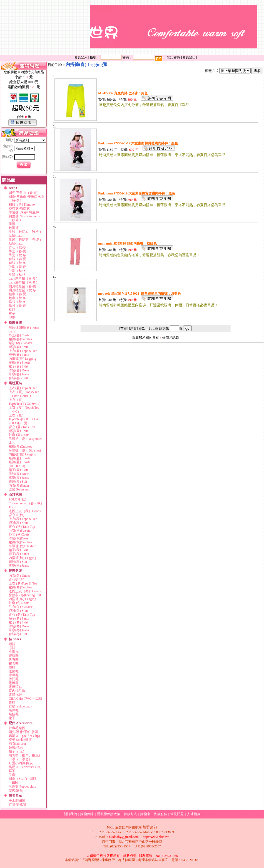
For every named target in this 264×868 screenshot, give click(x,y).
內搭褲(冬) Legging (22, 599)
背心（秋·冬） (19, 247)
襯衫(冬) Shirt (18, 611)
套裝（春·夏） (19, 259)
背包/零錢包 (17, 804)
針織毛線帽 (17, 728)
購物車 (145, 814)
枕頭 (12, 310)
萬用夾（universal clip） (26, 767)
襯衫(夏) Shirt (18, 431)
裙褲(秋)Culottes (20, 542)
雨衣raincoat (17, 744)
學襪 (12, 224)
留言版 (222, 3)
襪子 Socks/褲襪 (20, 740)
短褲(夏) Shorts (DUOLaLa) (19, 464)
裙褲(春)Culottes (20, 339)
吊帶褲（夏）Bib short (25, 450)
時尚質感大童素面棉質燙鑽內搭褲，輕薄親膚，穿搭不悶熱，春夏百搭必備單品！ (164, 155)
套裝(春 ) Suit (18, 378)
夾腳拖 (14, 652)
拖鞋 (12, 667)
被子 (12, 314)
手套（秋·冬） (19, 255)
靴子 (12, 718)
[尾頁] (133, 329)
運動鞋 (14, 671)
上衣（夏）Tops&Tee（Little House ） (24, 394)
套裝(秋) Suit (18, 562)
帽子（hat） (17, 751)
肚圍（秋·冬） (19, 271)
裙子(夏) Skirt (18, 470)
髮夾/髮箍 (16, 790)
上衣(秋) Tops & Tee (23, 519)
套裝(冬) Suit (18, 634)
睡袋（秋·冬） (19, 302)
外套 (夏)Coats (19, 435)
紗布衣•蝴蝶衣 (19, 208)
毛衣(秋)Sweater (20, 531)
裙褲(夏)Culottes (20, 447)
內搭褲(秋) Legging (22, 558)
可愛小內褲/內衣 (21, 763)
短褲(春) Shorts (19, 363)
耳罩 (12, 771)
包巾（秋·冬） (19, 298)
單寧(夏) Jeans (19, 478)
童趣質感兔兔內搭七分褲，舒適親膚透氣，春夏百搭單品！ (146, 105)
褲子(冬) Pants (19, 618)
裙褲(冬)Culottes (20, 587)
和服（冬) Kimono (22, 204)
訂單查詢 (174, 3)
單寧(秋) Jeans (19, 566)
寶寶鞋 (14, 656)
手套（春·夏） (19, 251)
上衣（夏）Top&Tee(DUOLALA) (24, 417)
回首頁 (161, 51)
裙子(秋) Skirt (18, 550)
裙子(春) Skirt (18, 366)
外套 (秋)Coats (19, 534)
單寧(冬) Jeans (19, 630)
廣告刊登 (237, 3)
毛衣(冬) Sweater (21, 607)
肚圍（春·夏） (19, 267)
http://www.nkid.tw (156, 837)
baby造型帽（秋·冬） (24, 282)
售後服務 (207, 3)
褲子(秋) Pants (19, 554)
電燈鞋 (14, 683)
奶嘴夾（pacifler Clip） (25, 736)
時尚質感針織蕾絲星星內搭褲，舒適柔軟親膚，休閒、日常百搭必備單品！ (159, 305)
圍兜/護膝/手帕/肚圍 (23, 732)
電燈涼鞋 (15, 687)
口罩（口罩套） (20, 759)
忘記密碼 (173, 57)
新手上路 (176, 51)
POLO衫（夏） (20, 423)
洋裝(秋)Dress (18, 538)
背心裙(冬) (16, 580)
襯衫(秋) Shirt (18, 523)
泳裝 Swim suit (19, 489)
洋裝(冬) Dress (19, 626)
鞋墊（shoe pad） (21, 706)
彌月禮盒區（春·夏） (24, 286)
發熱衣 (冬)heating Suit (25, 595)
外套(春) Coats (19, 335)
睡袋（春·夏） (19, 306)
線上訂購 (210, 51)
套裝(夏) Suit (18, 482)
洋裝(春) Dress (19, 370)
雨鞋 (12, 644)
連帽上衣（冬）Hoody (25, 591)
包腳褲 (14, 228)
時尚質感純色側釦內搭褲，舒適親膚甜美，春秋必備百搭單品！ (150, 255)
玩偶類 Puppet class (22, 786)
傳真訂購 (226, 51)
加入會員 (134, 3)
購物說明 (193, 51)
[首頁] (124, 329)
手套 (12, 775)
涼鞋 (12, 648)
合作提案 (254, 3)
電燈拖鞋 (15, 695)
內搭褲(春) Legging (22, 359)
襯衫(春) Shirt (18, 347)
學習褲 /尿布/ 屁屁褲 (24, 212)
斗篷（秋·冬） (19, 275)
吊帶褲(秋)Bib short (23, 546)
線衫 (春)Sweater (21, 343)
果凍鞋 (14, 710)
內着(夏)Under (19, 485)
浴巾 (12, 317)
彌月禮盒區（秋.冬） (24, 290)
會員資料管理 (154, 3)
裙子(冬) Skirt (18, 622)
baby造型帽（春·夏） (24, 278)
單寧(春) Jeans (19, 374)
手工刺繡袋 (17, 800)
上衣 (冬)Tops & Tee (23, 583)
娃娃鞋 (14, 714)
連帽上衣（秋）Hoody (25, 511)
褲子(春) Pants (19, 355)
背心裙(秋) (16, 515)
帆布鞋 (14, 660)
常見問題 (177, 814)
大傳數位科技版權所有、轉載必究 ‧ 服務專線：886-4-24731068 (132, 856)
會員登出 (189, 57)
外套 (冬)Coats (19, 603)
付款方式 (191, 3)
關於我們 (117, 3)
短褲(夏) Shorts (19, 458)
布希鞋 (14, 664)
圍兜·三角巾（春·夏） (24, 193)
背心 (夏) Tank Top (22, 427)
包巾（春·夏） (19, 294)
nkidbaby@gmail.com (124, 837)
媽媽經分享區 (246, 51)
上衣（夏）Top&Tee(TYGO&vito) (24, 402)
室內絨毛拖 (17, 691)
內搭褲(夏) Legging (22, 454)
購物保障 (87, 814)
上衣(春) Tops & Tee (23, 351)
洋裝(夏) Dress (19, 474)
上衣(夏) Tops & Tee (23, 388)
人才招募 (194, 814)
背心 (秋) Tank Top (22, 527)
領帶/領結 (16, 748)
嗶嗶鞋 (14, 675)
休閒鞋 (14, 679)
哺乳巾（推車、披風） (25, 755)
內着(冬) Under (19, 576)
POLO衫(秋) (17, 499)
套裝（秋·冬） (19, 263)
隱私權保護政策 (109, 814)
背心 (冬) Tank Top (22, 615)
